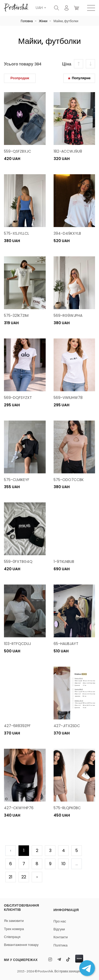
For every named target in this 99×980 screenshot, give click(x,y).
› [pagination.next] (37, 877)
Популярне (79, 78)
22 (24, 877)
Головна (27, 21)
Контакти (61, 937)
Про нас (60, 921)
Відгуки (59, 929)
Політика (61, 945)
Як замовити (14, 921)
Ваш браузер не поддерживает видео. (74, 529)
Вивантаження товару (21, 945)
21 (11, 877)
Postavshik (16, 8)
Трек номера (14, 929)
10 (63, 864)
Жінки (43, 21)
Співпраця (12, 937)
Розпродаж (20, 78)
